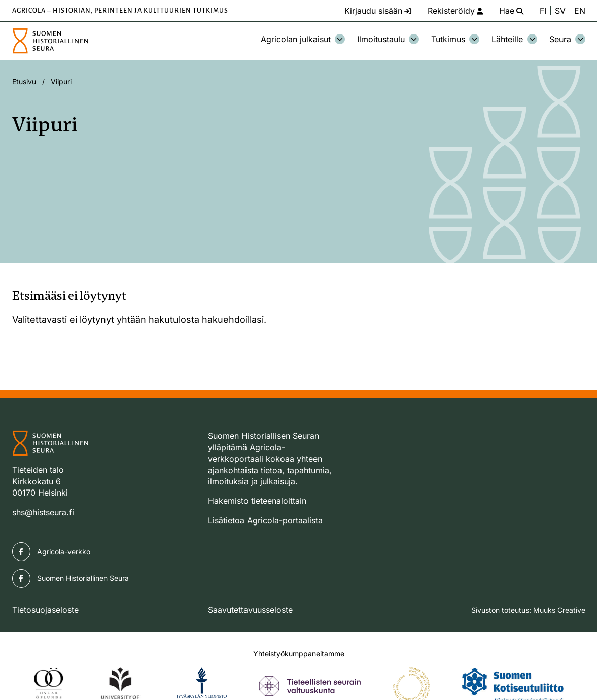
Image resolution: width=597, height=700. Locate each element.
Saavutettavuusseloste (250, 610)
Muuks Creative (559, 610)
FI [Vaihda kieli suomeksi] (543, 11)
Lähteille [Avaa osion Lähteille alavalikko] (514, 39)
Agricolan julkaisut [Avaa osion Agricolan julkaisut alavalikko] (303, 39)
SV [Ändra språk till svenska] (560, 11)
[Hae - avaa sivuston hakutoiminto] (511, 11)
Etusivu (24, 81)
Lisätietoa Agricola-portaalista (265, 520)
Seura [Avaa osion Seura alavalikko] (567, 39)
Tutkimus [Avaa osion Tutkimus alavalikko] (455, 39)
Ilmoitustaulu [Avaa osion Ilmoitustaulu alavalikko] (388, 39)
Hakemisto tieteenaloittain (257, 501)
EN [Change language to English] (580, 11)
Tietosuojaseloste (45, 610)
